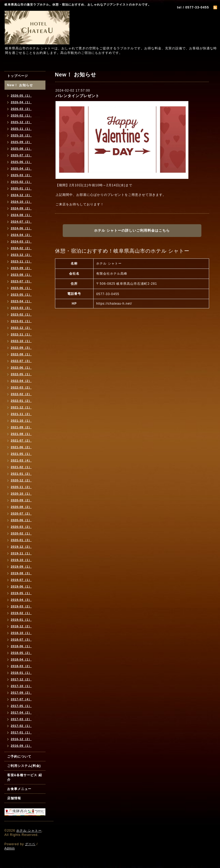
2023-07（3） (21, 281)
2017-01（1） (21, 732)
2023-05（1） (21, 295)
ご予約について (19, 757)
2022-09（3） (21, 348)
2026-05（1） (21, 96)
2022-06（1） (21, 368)
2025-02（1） (21, 182)
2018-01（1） (21, 673)
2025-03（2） (21, 175)
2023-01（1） (21, 321)
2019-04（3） (21, 600)
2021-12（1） (21, 407)
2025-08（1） (21, 149)
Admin (10, 848)
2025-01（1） (21, 188)
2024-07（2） (21, 222)
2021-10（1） (21, 421)
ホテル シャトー (29, 831)
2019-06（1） (21, 586)
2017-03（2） (21, 719)
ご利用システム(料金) (24, 766)
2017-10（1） (21, 686)
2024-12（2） (21, 195)
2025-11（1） (21, 129)
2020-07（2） (21, 513)
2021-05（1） (21, 454)
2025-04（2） (21, 169)
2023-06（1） (21, 288)
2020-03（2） (21, 527)
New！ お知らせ (20, 85)
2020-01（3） (21, 540)
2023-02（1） (21, 314)
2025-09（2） (21, 142)
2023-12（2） (21, 255)
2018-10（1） (21, 633)
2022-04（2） (21, 381)
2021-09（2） (21, 427)
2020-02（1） (21, 533)
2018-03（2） (21, 666)
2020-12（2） (21, 480)
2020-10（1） (21, 494)
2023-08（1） (21, 275)
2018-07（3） (21, 640)
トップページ (18, 76)
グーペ (30, 844)
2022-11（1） (21, 334)
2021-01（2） (21, 474)
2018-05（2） (21, 653)
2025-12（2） (21, 122)
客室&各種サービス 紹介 (25, 777)
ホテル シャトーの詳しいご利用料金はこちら (132, 230)
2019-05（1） (21, 593)
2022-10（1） (21, 341)
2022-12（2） (21, 328)
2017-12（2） (21, 679)
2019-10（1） (21, 560)
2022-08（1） (21, 354)
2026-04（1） (21, 102)
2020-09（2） (21, 500)
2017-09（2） (21, 693)
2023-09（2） (21, 268)
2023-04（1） (21, 301)
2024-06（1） (21, 228)
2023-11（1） (21, 261)
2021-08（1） (21, 434)
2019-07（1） (21, 580)
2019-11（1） (21, 553)
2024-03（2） (21, 241)
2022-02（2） (21, 394)
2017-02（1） (21, 726)
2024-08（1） (21, 215)
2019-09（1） (21, 567)
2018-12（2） (21, 626)
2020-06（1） (21, 520)
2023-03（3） (21, 308)
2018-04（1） (21, 659)
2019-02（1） (21, 613)
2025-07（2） (21, 155)
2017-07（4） (21, 699)
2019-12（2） (21, 547)
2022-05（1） (21, 374)
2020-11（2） (21, 487)
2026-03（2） (21, 109)
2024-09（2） (21, 208)
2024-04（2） (21, 235)
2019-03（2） (21, 606)
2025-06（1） (21, 162)
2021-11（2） (21, 414)
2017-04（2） (21, 712)
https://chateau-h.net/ (114, 304)
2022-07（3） (21, 361)
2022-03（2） (21, 387)
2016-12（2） (21, 739)
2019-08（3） (21, 573)
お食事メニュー (19, 789)
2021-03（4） (21, 460)
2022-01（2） (21, 401)
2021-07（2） (21, 441)
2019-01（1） (21, 620)
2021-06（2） (21, 447)
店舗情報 (14, 798)
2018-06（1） (21, 646)
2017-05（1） (21, 706)
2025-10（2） (21, 135)
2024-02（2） (21, 248)
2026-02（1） (21, 115)
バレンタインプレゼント (77, 96)
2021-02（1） (21, 467)
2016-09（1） (21, 746)
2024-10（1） (21, 202)
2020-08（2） (21, 507)
